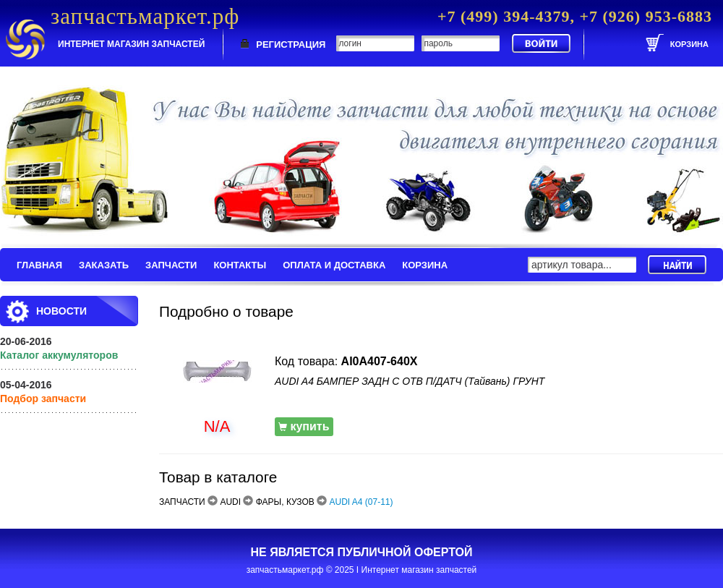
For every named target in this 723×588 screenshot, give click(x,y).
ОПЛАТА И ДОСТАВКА (334, 265)
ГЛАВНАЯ (39, 265)
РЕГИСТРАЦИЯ (291, 44)
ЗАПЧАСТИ (171, 265)
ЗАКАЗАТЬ (104, 265)
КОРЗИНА (425, 265)
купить (304, 426)
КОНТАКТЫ (240, 265)
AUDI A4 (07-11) (361, 502)
